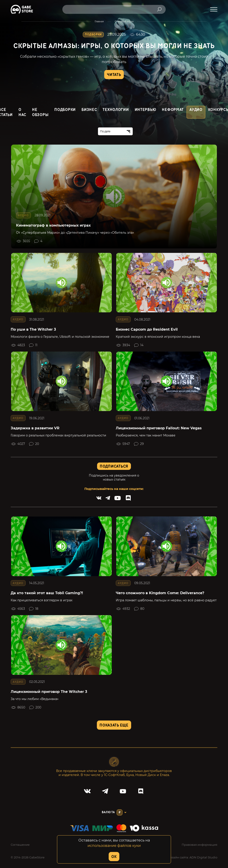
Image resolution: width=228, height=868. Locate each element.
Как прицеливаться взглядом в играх (42, 600)
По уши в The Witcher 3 (33, 329)
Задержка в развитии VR (35, 428)
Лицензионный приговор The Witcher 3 (49, 692)
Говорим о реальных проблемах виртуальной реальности (58, 435)
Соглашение (20, 845)
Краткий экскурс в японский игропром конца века (158, 337)
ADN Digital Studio (203, 857)
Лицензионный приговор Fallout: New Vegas (159, 428)
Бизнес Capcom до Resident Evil (147, 329)
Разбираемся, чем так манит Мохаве (146, 435)
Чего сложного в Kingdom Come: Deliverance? (160, 593)
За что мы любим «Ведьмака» (35, 699)
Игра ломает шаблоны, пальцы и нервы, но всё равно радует (166, 600)
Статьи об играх (124, 21)
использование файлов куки (114, 846)
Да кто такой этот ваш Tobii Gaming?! (47, 593)
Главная (99, 21)
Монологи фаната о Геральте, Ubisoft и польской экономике (60, 337)
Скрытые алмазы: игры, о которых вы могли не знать (114, 46)
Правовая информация (199, 845)
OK (114, 857)
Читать (114, 75)
